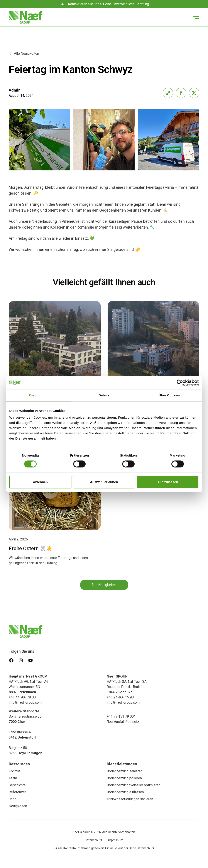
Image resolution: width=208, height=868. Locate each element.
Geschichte (17, 785)
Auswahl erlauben (104, 482)
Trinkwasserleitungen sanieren (130, 799)
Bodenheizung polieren (124, 778)
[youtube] (30, 660)
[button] (196, 17)
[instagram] (21, 660)
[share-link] (168, 93)
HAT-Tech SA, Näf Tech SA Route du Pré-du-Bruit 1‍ (127, 684)
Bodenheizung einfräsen (125, 792)
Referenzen (18, 792)
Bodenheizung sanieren (125, 771)
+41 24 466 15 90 (120, 697)
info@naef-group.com (25, 702)
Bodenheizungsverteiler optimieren (134, 785)
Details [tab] (104, 395)
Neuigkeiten (18, 806)
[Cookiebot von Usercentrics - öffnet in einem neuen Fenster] (180, 383)
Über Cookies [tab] (169, 395)
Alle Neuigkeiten (104, 585)
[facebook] (11, 660)
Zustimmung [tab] (39, 395)
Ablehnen (40, 482)
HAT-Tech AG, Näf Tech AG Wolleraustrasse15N (29, 684)
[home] (26, 17)
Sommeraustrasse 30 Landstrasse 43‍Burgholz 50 (25, 732)
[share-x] (194, 93)
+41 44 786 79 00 (22, 697)
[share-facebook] (181, 93)
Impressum (115, 840)
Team (13, 778)
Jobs (13, 799)
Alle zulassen (168, 482)
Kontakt (14, 771)
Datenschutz (94, 840)
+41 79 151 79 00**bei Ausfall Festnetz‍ (123, 719)
